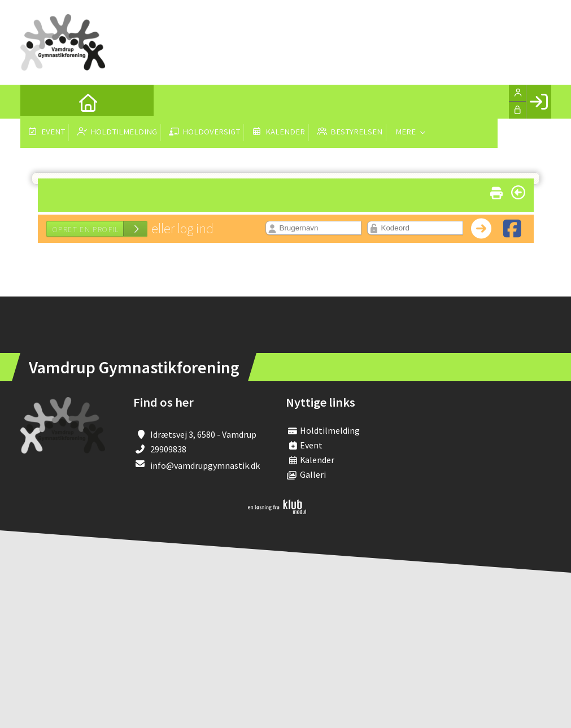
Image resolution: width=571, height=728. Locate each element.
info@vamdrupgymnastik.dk (205, 465)
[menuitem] (37, 102)
